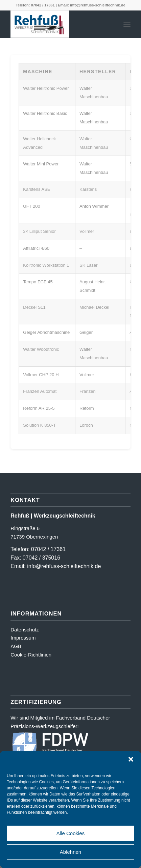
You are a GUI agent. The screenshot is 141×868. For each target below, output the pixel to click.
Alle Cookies (70, 833)
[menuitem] (127, 24)
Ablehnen (70, 852)
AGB (16, 646)
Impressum (23, 638)
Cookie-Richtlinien (31, 655)
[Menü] (127, 24)
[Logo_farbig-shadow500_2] (58, 24)
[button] (131, 759)
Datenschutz (25, 630)
